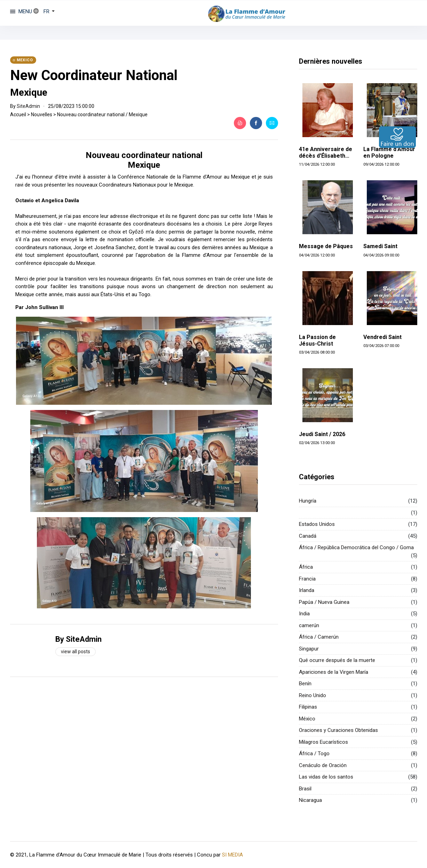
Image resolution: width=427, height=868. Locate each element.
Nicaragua (310, 800)
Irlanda (307, 590)
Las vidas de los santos (326, 777)
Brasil (305, 789)
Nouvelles (42, 115)
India (304, 614)
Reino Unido (313, 695)
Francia (307, 579)
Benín (305, 684)
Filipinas (308, 707)
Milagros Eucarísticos (323, 742)
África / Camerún (319, 637)
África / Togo (314, 753)
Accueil (18, 115)
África (306, 567)
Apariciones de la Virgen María (334, 672)
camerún (309, 625)
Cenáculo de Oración (323, 765)
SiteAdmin (28, 106)
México (307, 719)
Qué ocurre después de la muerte (337, 660)
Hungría (308, 501)
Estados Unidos (317, 524)
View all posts (76, 652)
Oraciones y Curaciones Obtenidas (338, 730)
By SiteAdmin (78, 639)
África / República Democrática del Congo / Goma (356, 547)
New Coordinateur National (94, 75)
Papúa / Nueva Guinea (324, 602)
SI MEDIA (232, 854)
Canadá (308, 536)
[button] (44, 11)
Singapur (309, 649)
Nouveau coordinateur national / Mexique (102, 115)
